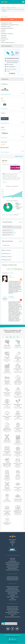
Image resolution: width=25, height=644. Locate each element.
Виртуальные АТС (8, 230)
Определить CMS (12, 600)
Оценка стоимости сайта (12, 592)
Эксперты (12, 541)
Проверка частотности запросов (12, 587)
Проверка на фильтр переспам (12, 578)
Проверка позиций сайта (12, 588)
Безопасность (4, 39)
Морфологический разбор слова (12, 570)
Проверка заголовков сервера (12, 567)
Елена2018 (11, 296)
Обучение (3, 35)
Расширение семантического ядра (13, 563)
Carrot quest (4, 142)
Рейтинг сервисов (11, 8)
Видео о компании (6, 250)
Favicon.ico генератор (12, 614)
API (12, 545)
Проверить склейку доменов (12, 597)
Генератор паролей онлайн (12, 608)
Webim (3, 128)
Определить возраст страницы (12, 590)
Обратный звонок (8, 235)
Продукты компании (7, 257)
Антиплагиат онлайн (12, 561)
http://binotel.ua (15, 165)
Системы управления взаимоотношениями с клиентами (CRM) (12, 227)
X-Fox (10, 276)
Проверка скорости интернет (12, 607)
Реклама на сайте (12, 642)
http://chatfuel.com (5, 123)
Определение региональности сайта (13, 591)
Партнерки (3, 37)
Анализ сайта (13, 558)
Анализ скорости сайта (12, 568)
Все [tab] (3, 337)
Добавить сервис (19, 156)
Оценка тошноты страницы (13, 566)
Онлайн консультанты (19, 9)
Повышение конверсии (7, 9)
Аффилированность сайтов (13, 577)
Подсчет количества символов (12, 610)
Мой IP (12, 615)
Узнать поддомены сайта (12, 594)
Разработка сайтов (5, 27)
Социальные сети (6, 253)
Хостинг (3, 32)
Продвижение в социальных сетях (9, 25)
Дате (12, 273)
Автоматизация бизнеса (7, 28)
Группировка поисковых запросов (12, 564)
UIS (2, 99)
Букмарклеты (12, 543)
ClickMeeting (4, 84)
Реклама (3, 30)
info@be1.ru (12, 639)
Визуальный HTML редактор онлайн (12, 612)
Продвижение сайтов (6, 23)
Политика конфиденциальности (12, 637)
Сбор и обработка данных (7, 42)
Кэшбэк (3, 41)
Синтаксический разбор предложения (13, 617)
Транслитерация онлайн (12, 611)
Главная (3, 8)
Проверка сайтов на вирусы (13, 580)
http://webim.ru (4, 138)
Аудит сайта (12, 560)
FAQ (12, 544)
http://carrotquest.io (5, 152)
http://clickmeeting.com (6, 94)
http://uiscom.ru (4, 109)
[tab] (7, 337)
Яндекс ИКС (12, 595)
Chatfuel (3, 113)
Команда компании (6, 260)
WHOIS (12, 598)
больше (5, 182)
